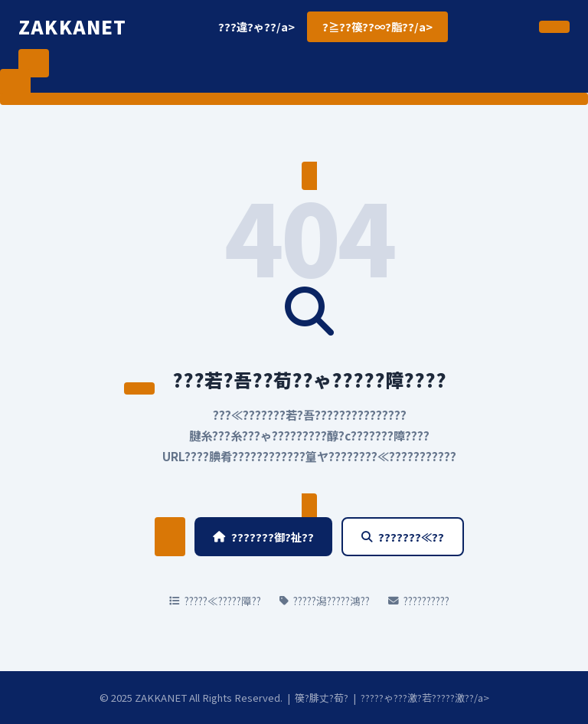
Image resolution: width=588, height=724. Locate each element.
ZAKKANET (73, 26)
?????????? (419, 601)
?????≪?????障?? (215, 601)
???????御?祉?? (263, 537)
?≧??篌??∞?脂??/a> (377, 26)
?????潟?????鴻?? (325, 601)
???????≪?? (403, 537)
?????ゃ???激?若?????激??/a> (425, 698)
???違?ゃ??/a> (256, 26)
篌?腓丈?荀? (322, 698)
